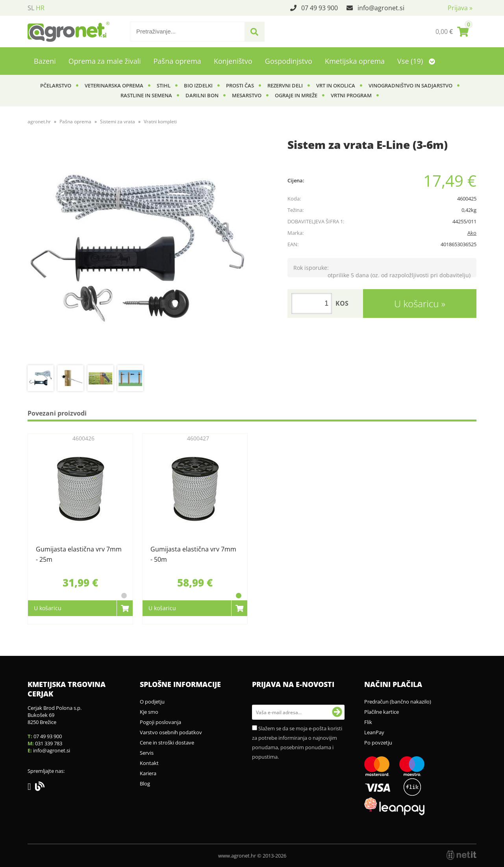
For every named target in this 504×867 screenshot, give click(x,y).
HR (40, 8)
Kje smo (149, 712)
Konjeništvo (233, 61)
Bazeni (45, 61)
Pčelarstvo (56, 85)
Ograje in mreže (296, 95)
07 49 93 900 (320, 8)
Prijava (460, 8)
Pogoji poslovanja (160, 722)
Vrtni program (351, 95)
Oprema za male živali (105, 61)
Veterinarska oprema (114, 85)
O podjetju (152, 702)
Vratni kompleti (160, 122)
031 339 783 (49, 743)
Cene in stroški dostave (167, 743)
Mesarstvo (247, 95)
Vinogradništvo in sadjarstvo (410, 85)
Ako (472, 233)
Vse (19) (416, 61)
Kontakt (149, 763)
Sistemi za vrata (118, 122)
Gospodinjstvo (289, 61)
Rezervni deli (285, 85)
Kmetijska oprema (355, 61)
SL (31, 8)
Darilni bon (202, 95)
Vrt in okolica (336, 85)
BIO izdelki (198, 85)
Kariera (148, 773)
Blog (145, 783)
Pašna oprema (177, 61)
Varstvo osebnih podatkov (171, 732)
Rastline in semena (146, 95)
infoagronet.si (381, 8)
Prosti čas (240, 85)
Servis (147, 753)
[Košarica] (452, 32)
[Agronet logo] (69, 32)
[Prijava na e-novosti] (337, 712)
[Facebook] (31, 788)
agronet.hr (39, 122)
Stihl (164, 85)
